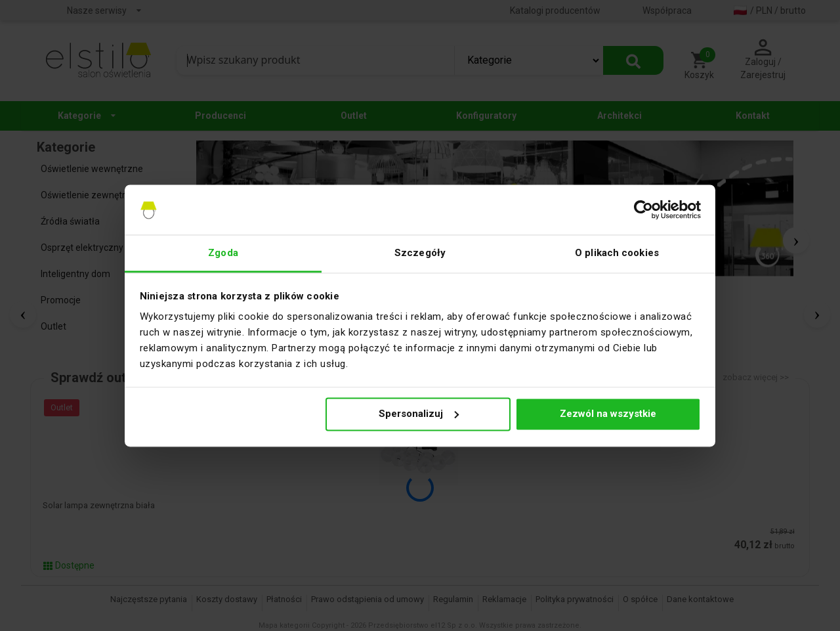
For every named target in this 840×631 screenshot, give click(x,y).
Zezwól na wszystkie (608, 414)
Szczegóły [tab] (420, 253)
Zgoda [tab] (223, 253)
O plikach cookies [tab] (617, 253)
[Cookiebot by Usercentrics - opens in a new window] (643, 209)
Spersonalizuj (419, 414)
